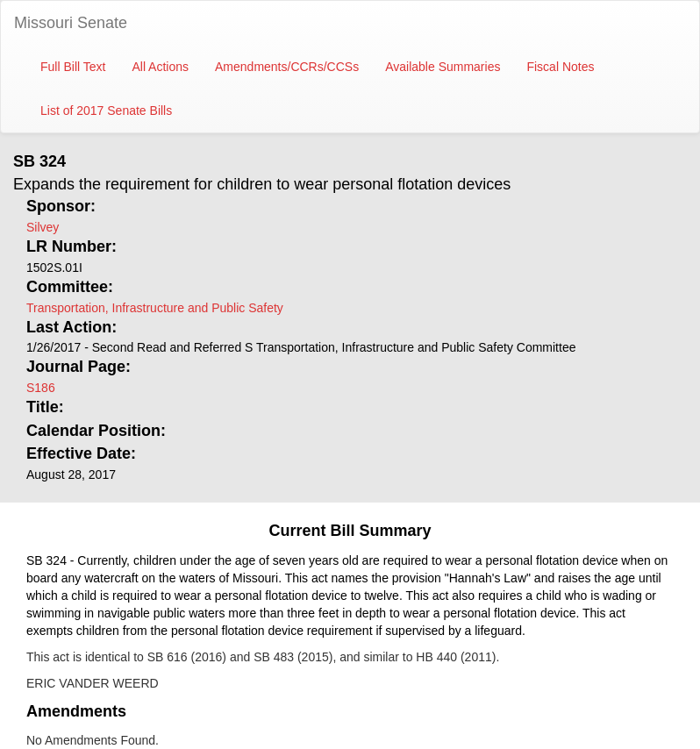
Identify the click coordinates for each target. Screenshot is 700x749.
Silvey (43, 227)
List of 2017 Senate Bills (106, 111)
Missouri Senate (71, 23)
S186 (41, 388)
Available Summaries (443, 67)
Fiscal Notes (560, 67)
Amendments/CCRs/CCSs (287, 67)
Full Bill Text (73, 67)
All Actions (160, 67)
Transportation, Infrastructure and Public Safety (155, 308)
